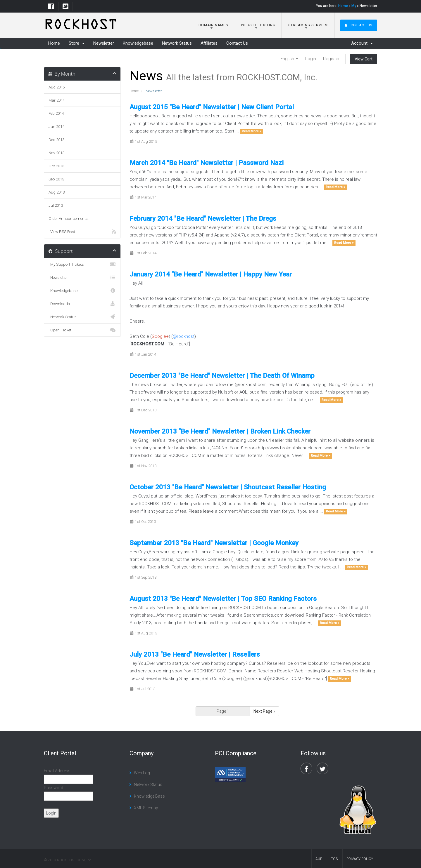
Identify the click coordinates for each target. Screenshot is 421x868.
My (354, 6)
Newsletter (104, 43)
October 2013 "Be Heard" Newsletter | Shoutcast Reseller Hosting (228, 487)
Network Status (177, 43)
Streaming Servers (308, 25)
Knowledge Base (149, 796)
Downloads (82, 304)
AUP (319, 859)
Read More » (251, 132)
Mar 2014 (57, 100)
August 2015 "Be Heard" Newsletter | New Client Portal (212, 107)
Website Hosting (258, 25)
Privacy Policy (360, 859)
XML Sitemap (146, 808)
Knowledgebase (138, 43)
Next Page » (264, 711)
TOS (334, 859)
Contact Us (359, 25)
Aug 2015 (57, 87)
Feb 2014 (56, 113)
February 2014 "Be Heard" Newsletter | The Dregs (203, 218)
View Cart (364, 59)
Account (362, 43)
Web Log (142, 773)
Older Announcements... (69, 218)
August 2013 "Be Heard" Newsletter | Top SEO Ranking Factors (223, 599)
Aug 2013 (57, 192)
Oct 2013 (56, 166)
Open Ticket (82, 330)
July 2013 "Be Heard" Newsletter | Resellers (195, 654)
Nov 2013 (56, 153)
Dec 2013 (56, 140)
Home (343, 6)
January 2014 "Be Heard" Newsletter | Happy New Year (211, 274)
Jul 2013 (56, 205)
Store (77, 43)
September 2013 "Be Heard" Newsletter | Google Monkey (214, 543)
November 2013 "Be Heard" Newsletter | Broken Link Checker (220, 431)
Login (311, 59)
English (289, 59)
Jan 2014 (56, 126)
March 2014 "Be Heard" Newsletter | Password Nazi (207, 163)
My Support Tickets (82, 264)
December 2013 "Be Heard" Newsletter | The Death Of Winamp (222, 375)
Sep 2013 (56, 179)
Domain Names (213, 25)
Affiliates (209, 43)
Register (331, 59)
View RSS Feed (82, 232)
